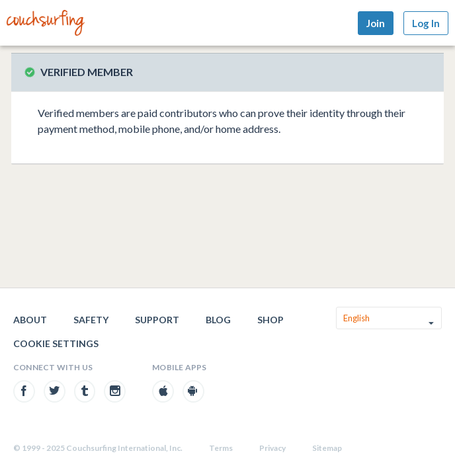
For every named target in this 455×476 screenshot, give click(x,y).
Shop (270, 320)
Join (376, 23)
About (30, 320)
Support (157, 320)
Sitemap (327, 448)
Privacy (272, 448)
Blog (218, 320)
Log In (426, 23)
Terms (221, 448)
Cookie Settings (56, 343)
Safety (91, 320)
